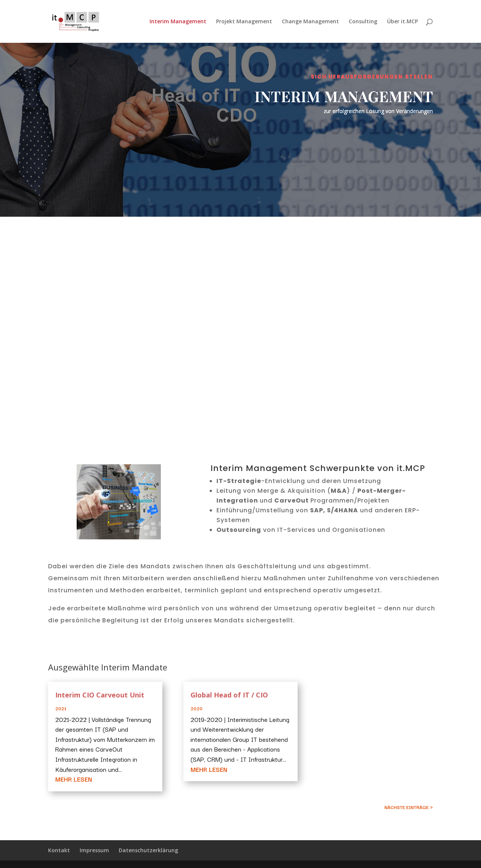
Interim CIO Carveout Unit (100, 695)
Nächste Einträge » (409, 807)
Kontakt (59, 850)
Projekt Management (244, 22)
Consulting (363, 22)
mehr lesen (74, 779)
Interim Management (178, 22)
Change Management (310, 22)
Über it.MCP (402, 22)
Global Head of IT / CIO (229, 695)
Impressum (94, 850)
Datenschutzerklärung (148, 850)
